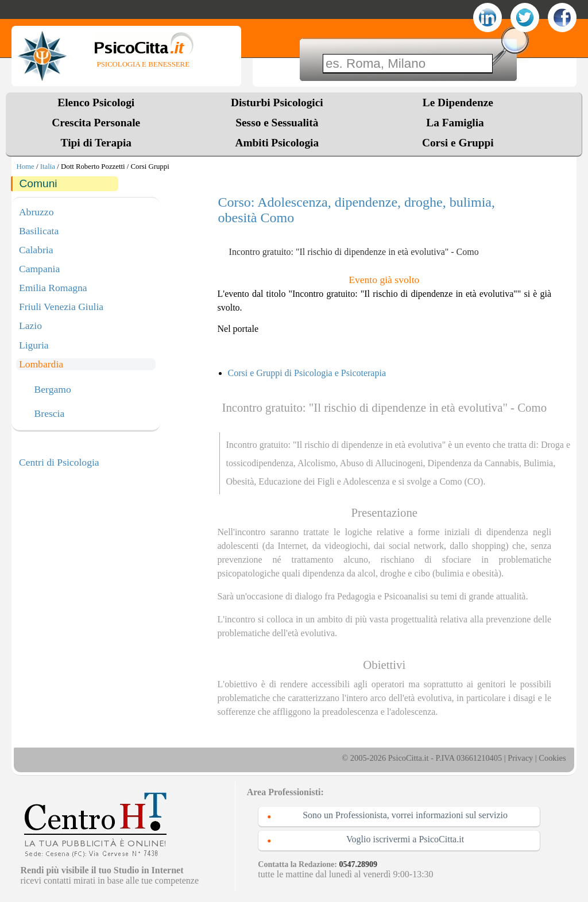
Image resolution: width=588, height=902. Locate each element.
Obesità (240, 481)
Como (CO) (461, 481)
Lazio (30, 326)
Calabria (36, 250)
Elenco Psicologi (96, 102)
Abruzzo (36, 212)
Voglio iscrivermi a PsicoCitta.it (405, 839)
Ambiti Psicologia (277, 143)
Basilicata (39, 231)
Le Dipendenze (458, 102)
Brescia (50, 414)
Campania (39, 269)
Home (25, 167)
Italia (48, 167)
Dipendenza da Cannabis (473, 463)
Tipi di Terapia (96, 143)
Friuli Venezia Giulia (61, 307)
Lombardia (41, 364)
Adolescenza (366, 481)
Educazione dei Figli (296, 481)
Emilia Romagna (53, 288)
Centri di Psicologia (59, 462)
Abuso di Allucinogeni (382, 463)
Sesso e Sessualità (277, 123)
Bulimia (539, 463)
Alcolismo (317, 463)
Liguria (34, 345)
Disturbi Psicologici (277, 102)
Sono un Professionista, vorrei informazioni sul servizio (405, 815)
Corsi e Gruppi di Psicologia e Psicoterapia (307, 373)
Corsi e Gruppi (458, 143)
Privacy (520, 758)
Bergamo (53, 390)
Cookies (552, 758)
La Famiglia (458, 123)
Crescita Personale (96, 123)
